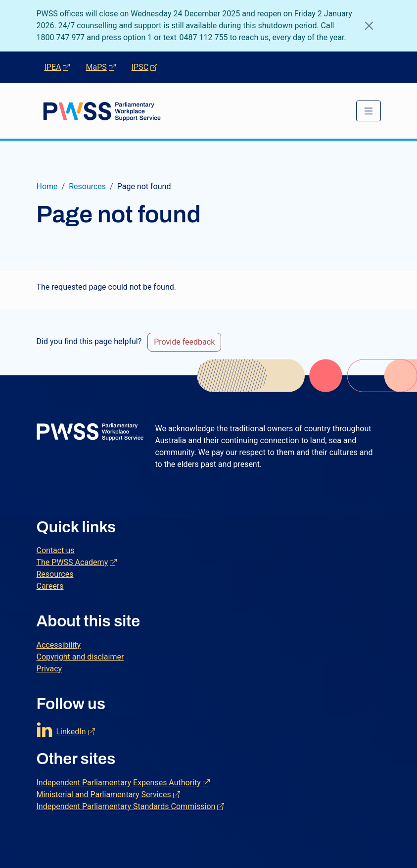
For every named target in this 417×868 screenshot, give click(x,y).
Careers (50, 586)
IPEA (61, 66)
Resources (87, 186)
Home (47, 186)
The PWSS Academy (77, 562)
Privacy (49, 669)
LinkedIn (76, 729)
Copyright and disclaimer (80, 657)
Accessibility (59, 645)
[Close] (369, 26)
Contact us (56, 550)
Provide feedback (184, 342)
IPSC (148, 66)
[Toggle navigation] (369, 111)
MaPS (104, 66)
